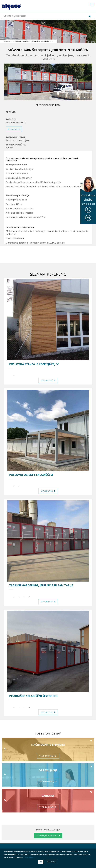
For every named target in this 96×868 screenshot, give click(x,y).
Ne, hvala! (51, 862)
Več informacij (47, 756)
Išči (86, 16)
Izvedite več (47, 380)
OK (41, 862)
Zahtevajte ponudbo (47, 835)
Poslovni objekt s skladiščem (31, 475)
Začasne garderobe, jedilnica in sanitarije (41, 585)
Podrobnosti (29, 857)
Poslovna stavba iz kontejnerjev (34, 364)
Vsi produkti (14, 129)
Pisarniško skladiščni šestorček (33, 696)
